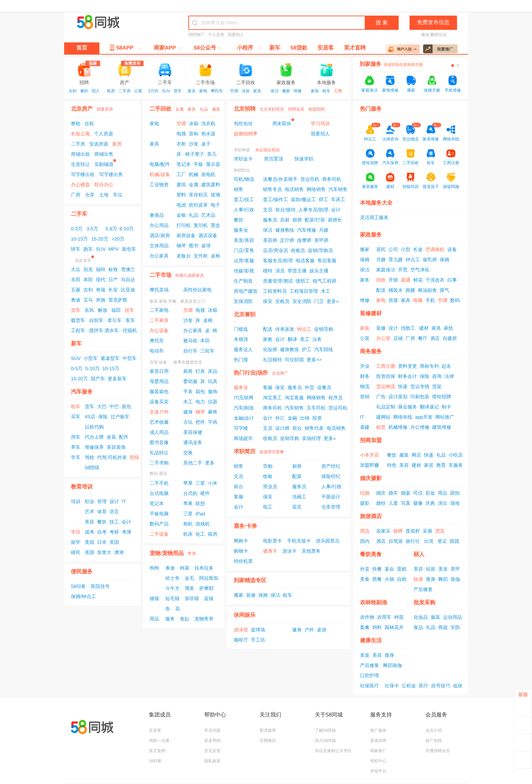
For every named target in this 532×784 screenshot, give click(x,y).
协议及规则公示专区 (333, 751)
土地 (104, 195)
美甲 (455, 569)
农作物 (367, 617)
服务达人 (243, 349)
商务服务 (371, 352)
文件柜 (201, 256)
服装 (216, 109)
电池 (181, 205)
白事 (452, 280)
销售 (239, 189)
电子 (215, 205)
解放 (102, 310)
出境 (429, 541)
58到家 (155, 761)
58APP (124, 47)
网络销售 (316, 189)
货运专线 (420, 386)
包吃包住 (243, 123)
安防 (455, 627)
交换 (188, 453)
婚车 (393, 493)
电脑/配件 (160, 164)
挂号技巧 (441, 686)
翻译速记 (429, 407)
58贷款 (299, 48)
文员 (268, 210)
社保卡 (392, 686)
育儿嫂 (396, 260)
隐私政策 (212, 761)
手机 (430, 300)
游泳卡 (289, 551)
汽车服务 (82, 392)
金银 (181, 215)
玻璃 (215, 195)
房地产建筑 (246, 291)
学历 (76, 532)
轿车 (76, 249)
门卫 (319, 301)
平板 (198, 164)
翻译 (292, 339)
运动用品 (453, 617)
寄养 (192, 554)
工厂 (181, 174)
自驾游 (396, 541)
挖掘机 (130, 330)
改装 (111, 437)
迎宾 (297, 507)
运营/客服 (244, 261)
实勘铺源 (104, 164)
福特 (100, 269)
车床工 (338, 199)
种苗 (399, 617)
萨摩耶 (206, 588)
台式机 (190, 493)
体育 (102, 512)
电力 (200, 402)
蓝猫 (209, 598)
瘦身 (431, 579)
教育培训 (82, 487)
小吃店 (456, 455)
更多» (332, 301)
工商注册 (386, 366)
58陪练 (92, 467)
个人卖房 (216, 35)
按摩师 (304, 240)
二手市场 (205, 74)
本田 (88, 280)
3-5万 (92, 229)
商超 (443, 627)
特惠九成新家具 (190, 275)
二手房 (125, 91)
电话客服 (305, 261)
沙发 (194, 144)
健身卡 (270, 551)
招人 (96, 91)
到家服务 (370, 64)
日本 (102, 542)
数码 (455, 300)
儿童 (393, 503)
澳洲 (119, 552)
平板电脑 (159, 514)
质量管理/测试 (278, 281)
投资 (317, 418)
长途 (418, 249)
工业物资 (159, 185)
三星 (200, 483)
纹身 (418, 579)
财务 (365, 376)
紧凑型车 (110, 358)
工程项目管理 (304, 291)
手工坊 (258, 640)
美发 (443, 569)
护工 (307, 349)
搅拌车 (96, 330)
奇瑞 (100, 290)
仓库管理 (331, 507)
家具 (192, 91)
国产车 (98, 379)
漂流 (440, 531)
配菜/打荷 (315, 220)
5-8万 (111, 229)
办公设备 (159, 330)
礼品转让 (159, 453)
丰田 (76, 280)
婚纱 (381, 503)
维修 (298, 91)
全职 (73, 91)
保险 (103, 417)
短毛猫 (172, 598)
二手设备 (159, 534)
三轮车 (207, 351)
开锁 (393, 280)
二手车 (165, 74)
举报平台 (378, 771)
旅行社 (413, 541)
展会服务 (407, 407)
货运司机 (310, 179)
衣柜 (181, 144)
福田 (116, 310)
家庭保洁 (369, 90)
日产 (113, 280)
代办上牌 (94, 437)
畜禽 (365, 627)
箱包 (200, 391)
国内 (365, 541)
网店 (416, 455)
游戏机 (203, 524)
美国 (90, 542)
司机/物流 (244, 179)
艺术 (90, 512)
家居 (429, 465)
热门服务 (371, 109)
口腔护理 (369, 675)
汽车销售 (338, 189)
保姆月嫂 (432, 90)
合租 (89, 123)
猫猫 (154, 598)
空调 (234, 91)
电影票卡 (272, 541)
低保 (458, 686)
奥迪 (76, 300)
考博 (127, 532)
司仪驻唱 (294, 360)
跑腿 (410, 290)
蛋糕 (402, 569)
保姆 (263, 595)
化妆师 (270, 349)
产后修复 (423, 589)
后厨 (285, 220)
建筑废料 (211, 185)
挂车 (130, 310)
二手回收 (246, 74)
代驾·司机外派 (112, 457)
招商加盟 (371, 441)
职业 (90, 501)
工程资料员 (275, 291)
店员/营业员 (275, 250)
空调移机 (435, 249)
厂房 (76, 195)
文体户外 (159, 412)
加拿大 (104, 552)
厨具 (188, 371)
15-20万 (100, 239)
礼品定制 (386, 407)
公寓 (138, 91)
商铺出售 (104, 154)
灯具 (200, 371)
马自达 (128, 280)
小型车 (91, 358)
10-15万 (79, 239)
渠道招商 (378, 741)
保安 (268, 301)
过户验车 (120, 417)
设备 (452, 249)
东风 (89, 310)
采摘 (427, 531)
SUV (166, 91)
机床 (188, 534)
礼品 (204, 109)
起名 (446, 366)
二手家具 (159, 320)
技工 (114, 522)
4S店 (90, 417)
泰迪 (170, 568)
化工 (200, 534)
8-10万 (127, 229)
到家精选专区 (250, 581)
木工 (188, 402)
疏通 (405, 280)
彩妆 (430, 493)
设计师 (282, 428)
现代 (100, 280)
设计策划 (398, 397)
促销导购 (324, 329)
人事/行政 (244, 210)
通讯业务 (193, 442)
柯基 (185, 568)
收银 (268, 476)
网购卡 (241, 541)
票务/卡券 (245, 526)
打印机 (184, 225)
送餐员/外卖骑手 (280, 179)
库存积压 (198, 195)
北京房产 (82, 109)
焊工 (323, 199)
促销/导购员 (321, 250)
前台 (297, 428)
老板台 (184, 256)
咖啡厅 (241, 640)
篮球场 (258, 630)
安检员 (282, 301)
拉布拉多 (204, 568)
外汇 (280, 418)
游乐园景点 (328, 541)
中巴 (114, 406)
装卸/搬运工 (303, 199)
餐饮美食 (371, 554)
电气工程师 (325, 281)
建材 (424, 328)
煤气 (444, 290)
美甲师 (321, 240)
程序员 (336, 398)
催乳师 (430, 260)
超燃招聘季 (246, 134)
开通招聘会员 (438, 751)
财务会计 (407, 376)
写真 (405, 503)
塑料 (181, 195)
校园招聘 (317, 109)
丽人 (419, 554)
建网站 (383, 417)
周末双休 (282, 123)
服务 (170, 619)
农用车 (384, 617)
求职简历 (245, 452)
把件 (200, 422)
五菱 (76, 290)
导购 (268, 466)
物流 (365, 386)
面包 (127, 406)
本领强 (241, 339)
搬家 (286, 91)
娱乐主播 (319, 271)
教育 (441, 465)
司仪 (418, 493)
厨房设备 (186, 235)
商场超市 (243, 438)
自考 (102, 532)
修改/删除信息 (434, 35)
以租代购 (94, 427)
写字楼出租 (83, 174)
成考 (90, 532)
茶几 (212, 154)
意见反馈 (212, 751)
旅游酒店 (371, 517)
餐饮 (102, 522)
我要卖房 (105, 109)
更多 (210, 463)
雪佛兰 (128, 269)
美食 (365, 579)
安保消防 (243, 301)
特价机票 (243, 561)
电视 (181, 134)
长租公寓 (80, 134)
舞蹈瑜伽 (393, 665)
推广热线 (434, 741)
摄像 (418, 503)
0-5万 (77, 368)
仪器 (213, 402)
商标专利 (429, 366)
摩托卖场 (159, 290)
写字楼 (241, 428)
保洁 (274, 91)
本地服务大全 (376, 203)
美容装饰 (116, 447)
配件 (123, 437)
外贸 (309, 387)
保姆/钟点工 (83, 596)
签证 (442, 541)
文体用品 (159, 246)
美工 (305, 339)
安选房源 (99, 144)
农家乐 (383, 531)
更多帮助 (212, 741)
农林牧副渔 (374, 603)
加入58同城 (325, 741)
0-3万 (77, 229)
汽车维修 (307, 230)
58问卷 (78, 586)
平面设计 (331, 497)
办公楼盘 (80, 185)
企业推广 (280, 373)
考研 (114, 532)
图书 (194, 246)
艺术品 (208, 215)
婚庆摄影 (371, 479)
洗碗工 (299, 497)
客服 (268, 387)
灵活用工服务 (374, 217)
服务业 (241, 230)
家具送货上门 (193, 301)
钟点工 (304, 329)
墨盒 (215, 225)
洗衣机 (208, 123)
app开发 (424, 417)
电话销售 (294, 189)
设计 (114, 501)
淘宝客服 (294, 398)
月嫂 (324, 230)
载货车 (78, 320)
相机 (188, 524)
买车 (76, 417)
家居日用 (159, 371)
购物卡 (241, 551)
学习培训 (320, 123)
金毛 (189, 578)
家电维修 (390, 90)
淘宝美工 (272, 398)
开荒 (403, 270)
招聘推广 (196, 35)
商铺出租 (80, 154)
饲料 (377, 627)
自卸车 (96, 320)
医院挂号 (100, 586)
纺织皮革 (198, 205)
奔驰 (100, 300)
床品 (213, 371)
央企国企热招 (267, 150)
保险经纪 (331, 476)
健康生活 (371, 641)
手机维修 (453, 90)
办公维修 (420, 427)
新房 (117, 144)
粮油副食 (427, 290)
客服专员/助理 (278, 261)
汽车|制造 (244, 408)
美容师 (270, 240)
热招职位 (242, 170)
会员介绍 (434, 730)
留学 (76, 542)
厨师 (297, 220)
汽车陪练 (324, 349)
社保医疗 (369, 686)
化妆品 (421, 617)
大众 (76, 269)
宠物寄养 (204, 619)
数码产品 (159, 524)
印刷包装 (420, 397)
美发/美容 (244, 240)
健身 (188, 412)
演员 (280, 271)
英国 (114, 542)
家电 (203, 91)
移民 (76, 552)
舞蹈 (443, 579)
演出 (442, 503)
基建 (365, 427)
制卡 (446, 407)
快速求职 (304, 159)
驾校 (90, 457)
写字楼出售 (111, 174)
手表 (188, 391)
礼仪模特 (272, 360)
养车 (76, 447)
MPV (113, 249)
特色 (392, 465)
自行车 (190, 351)
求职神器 (242, 150)
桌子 (206, 144)
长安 (113, 290)
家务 (365, 280)
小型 (405, 249)
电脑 (418, 300)
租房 (111, 91)
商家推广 (378, 751)
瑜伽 (455, 579)
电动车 (157, 351)
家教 (268, 339)
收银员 (298, 250)
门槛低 (241, 329)
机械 (194, 174)
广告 (381, 397)
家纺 (449, 328)
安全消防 (302, 301)
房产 (125, 74)
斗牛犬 (172, 588)
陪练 (134, 457)
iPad (200, 514)
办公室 (383, 338)
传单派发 (285, 329)
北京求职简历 (272, 109)
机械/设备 (160, 174)
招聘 (84, 74)
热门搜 (241, 360)
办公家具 (159, 256)
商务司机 (332, 179)
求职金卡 (243, 159)
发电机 (208, 174)
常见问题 (212, 730)
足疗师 (287, 240)
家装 (315, 91)
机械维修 (398, 427)
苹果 (188, 483)
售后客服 (327, 261)
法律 (449, 376)
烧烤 (398, 531)
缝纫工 (303, 281)
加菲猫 (192, 598)
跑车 (88, 249)
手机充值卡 (299, 541)
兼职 (84, 91)
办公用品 (159, 225)
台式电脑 (159, 493)
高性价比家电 (197, 290)
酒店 (435, 338)
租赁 (381, 427)
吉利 (88, 290)
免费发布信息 (433, 23)
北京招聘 (245, 109)
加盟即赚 (369, 465)
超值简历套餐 (272, 452)
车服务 (456, 465)
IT (124, 501)
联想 (200, 503)
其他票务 (311, 551)
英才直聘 (355, 48)
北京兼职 (245, 315)
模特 (268, 271)
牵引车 (114, 320)
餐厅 (423, 338)
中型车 (130, 358)
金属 (179, 109)
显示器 (213, 164)
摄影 (365, 503)
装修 (251, 595)
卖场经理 (311, 438)
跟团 (455, 541)
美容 (90, 522)
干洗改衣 (435, 280)
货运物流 (386, 386)
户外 (309, 630)
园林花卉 (394, 627)
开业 (365, 366)
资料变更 (407, 366)
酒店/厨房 (160, 235)
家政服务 (286, 74)
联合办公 (104, 185)
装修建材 (371, 314)
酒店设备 (208, 235)
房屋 (393, 300)
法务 (317, 339)
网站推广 (445, 417)
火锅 (389, 579)
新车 (275, 48)
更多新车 (117, 379)
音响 (194, 134)
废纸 (181, 185)
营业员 (270, 486)
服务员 (270, 220)
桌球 (206, 246)
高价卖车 (83, 261)
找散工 (408, 328)
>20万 (118, 239)
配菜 (297, 476)
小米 (213, 483)
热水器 (208, 134)
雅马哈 (190, 341)
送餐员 (324, 387)
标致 (113, 269)
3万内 (153, 91)
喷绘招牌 (442, 397)
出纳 (305, 418)
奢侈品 (157, 215)
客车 (130, 320)
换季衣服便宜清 (188, 362)
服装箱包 (159, 391)
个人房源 (103, 134)
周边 (365, 531)
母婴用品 (159, 381)
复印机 (201, 225)
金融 (292, 418)
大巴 (102, 406)
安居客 (326, 48)
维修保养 (94, 447)
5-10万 (93, 368)
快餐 (377, 569)
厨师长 (335, 220)
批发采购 (424, 603)
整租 (76, 123)
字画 (213, 422)
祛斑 (431, 569)
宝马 (88, 300)
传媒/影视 (244, 271)
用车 (76, 437)
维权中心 (378, 761)
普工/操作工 (275, 199)
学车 (76, 457)
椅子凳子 (195, 154)
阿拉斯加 (209, 578)
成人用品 (159, 432)
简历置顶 (273, 159)
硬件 (205, 493)
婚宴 (405, 493)
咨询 (437, 376)
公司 (393, 249)
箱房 (213, 534)
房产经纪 (331, 466)
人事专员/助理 (313, 210)
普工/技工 (244, 199)
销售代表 (314, 428)
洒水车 (112, 330)
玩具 (213, 381)
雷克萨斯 (118, 300)
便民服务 (82, 572)
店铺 (398, 338)
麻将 (213, 412)
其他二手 (193, 463)
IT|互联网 (244, 398)
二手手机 (159, 483)
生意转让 (80, 164)
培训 (76, 501)
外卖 (365, 569)
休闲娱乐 (245, 615)
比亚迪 (128, 290)
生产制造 (243, 281)
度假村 (413, 531)
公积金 (409, 686)
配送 (268, 329)
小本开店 (369, 455)
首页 (82, 48)
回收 (381, 280)
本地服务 (326, 74)
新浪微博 (268, 730)
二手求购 (159, 463)
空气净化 (420, 270)
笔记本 (184, 164)
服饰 (213, 391)
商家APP (168, 48)
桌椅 (215, 256)
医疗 (423, 686)
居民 (381, 249)
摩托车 (217, 91)
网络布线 (403, 417)
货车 (178, 91)
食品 (418, 627)
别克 (88, 269)
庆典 (430, 503)
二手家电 (159, 310)
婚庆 (381, 493)
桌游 (322, 630)
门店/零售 (244, 250)
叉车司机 (316, 408)
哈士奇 (172, 578)
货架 (437, 386)
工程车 (78, 330)
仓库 (90, 195)
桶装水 (396, 290)
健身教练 (285, 230)
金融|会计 (244, 418)
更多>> (314, 360)
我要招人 (236, 35)
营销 (365, 397)
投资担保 (386, 376)
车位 (118, 195)
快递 (403, 386)
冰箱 (246, 91)
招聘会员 (296, 109)
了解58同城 (325, 730)
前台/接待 (285, 210)
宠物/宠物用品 (167, 553)
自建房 (450, 338)
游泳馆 (241, 630)
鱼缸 (185, 619)
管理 (102, 501)
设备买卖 (159, 402)
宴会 (389, 569)
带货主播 (297, 271)
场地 (455, 503)
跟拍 (455, 493)
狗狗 (154, 568)
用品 (154, 619)
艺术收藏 (159, 422)
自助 (402, 579)
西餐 (377, 579)
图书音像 (159, 442)
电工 (268, 507)
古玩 (188, 422)
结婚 (365, 493)
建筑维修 (442, 427)
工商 (338, 91)
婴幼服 (190, 381)
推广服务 (378, 730)
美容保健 (193, 432)
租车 (326, 91)
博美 (189, 588)
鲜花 (418, 280)
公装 (365, 338)
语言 (114, 512)
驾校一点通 (159, 741)
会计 (127, 522)
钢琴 (181, 246)
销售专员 (272, 189)
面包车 (129, 249)
